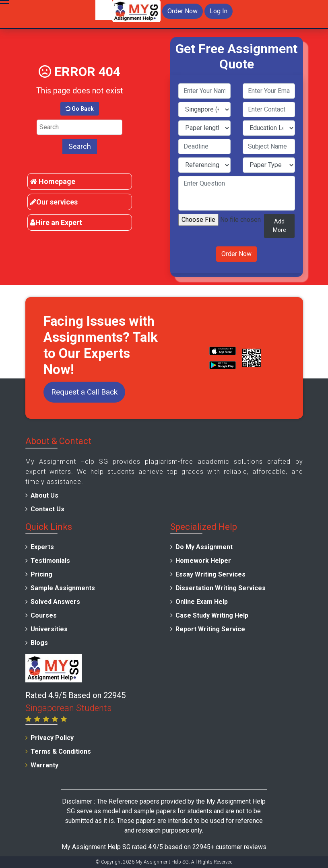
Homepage (53, 181)
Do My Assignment (204, 547)
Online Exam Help (202, 602)
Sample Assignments (63, 588)
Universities (49, 629)
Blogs (39, 643)
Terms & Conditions (61, 751)
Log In (219, 11)
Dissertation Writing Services (221, 588)
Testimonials (50, 561)
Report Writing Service (210, 629)
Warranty (44, 765)
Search (80, 146)
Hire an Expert (56, 222)
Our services (54, 202)
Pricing (41, 574)
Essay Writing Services (210, 574)
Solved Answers (55, 602)
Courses (44, 615)
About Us (44, 495)
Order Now (183, 11)
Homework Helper (203, 561)
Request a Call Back (84, 392)
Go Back (80, 109)
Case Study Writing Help (212, 615)
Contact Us (47, 509)
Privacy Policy (52, 738)
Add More (280, 226)
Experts (42, 547)
